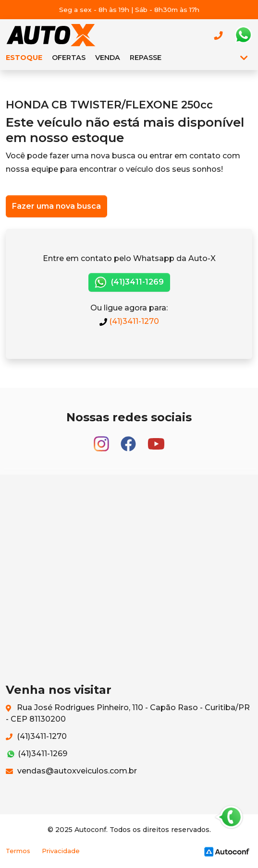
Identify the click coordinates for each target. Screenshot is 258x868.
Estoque (24, 58)
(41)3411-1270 (129, 321)
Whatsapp (243, 35)
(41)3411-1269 (129, 282)
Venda (108, 58)
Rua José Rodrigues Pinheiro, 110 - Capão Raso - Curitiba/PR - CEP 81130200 (128, 713)
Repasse (146, 58)
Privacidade (61, 851)
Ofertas (69, 58)
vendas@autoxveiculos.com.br (71, 771)
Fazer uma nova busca (56, 206)
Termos (18, 851)
